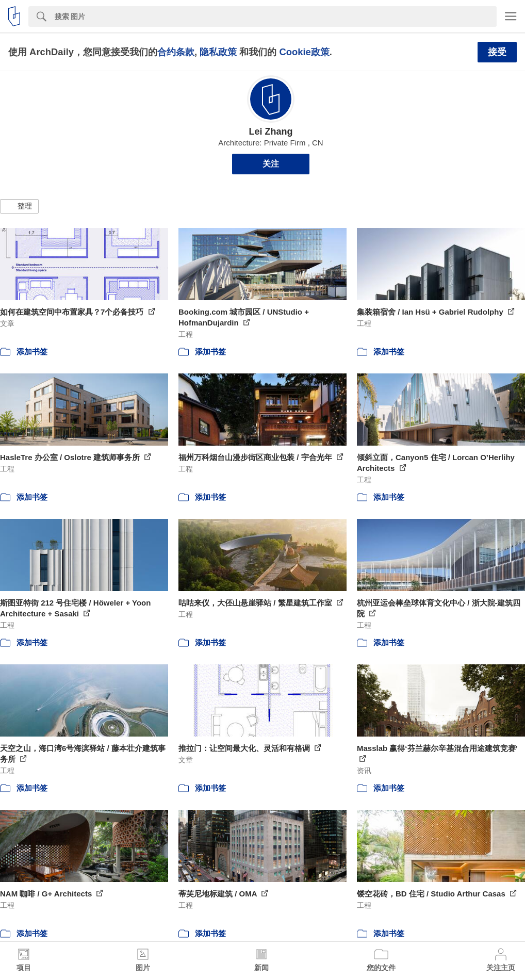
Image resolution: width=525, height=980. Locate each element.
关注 (271, 164)
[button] (19, 206)
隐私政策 (218, 52)
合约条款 (176, 52)
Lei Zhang (271, 132)
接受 (497, 52)
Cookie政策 (304, 52)
